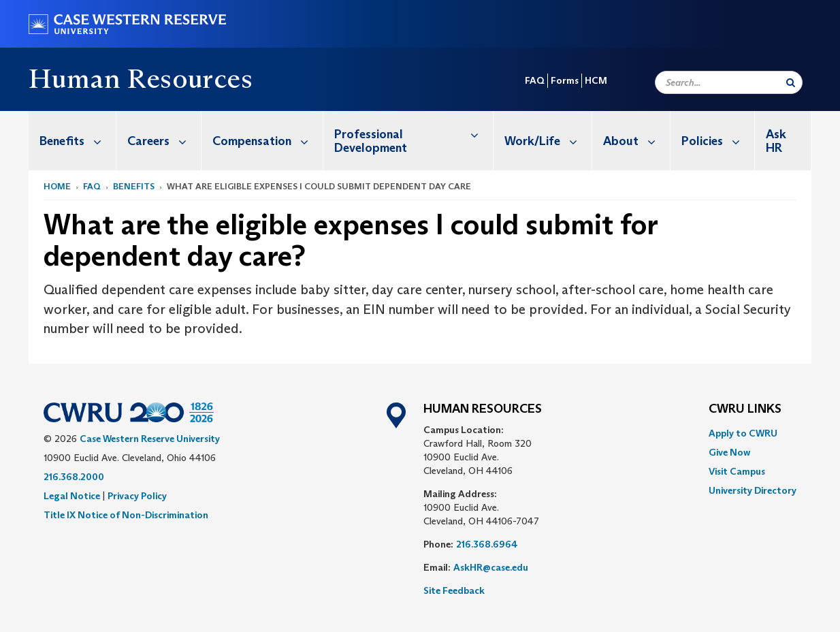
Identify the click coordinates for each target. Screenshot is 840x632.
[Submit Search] (791, 82)
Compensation (268, 141)
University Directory (753, 490)
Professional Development (414, 134)
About (636, 141)
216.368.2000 (74, 477)
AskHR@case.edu (491, 567)
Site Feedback (454, 590)
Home (57, 186)
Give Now (729, 452)
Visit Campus (737, 471)
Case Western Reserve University (150, 439)
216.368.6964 (487, 544)
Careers (164, 141)
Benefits (78, 141)
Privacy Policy (137, 496)
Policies (718, 141)
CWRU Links (745, 409)
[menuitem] (72, 141)
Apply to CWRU (743, 433)
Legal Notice (72, 496)
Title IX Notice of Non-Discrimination (126, 515)
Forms (565, 80)
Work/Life (548, 141)
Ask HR (776, 141)
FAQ (535, 80)
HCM (596, 80)
